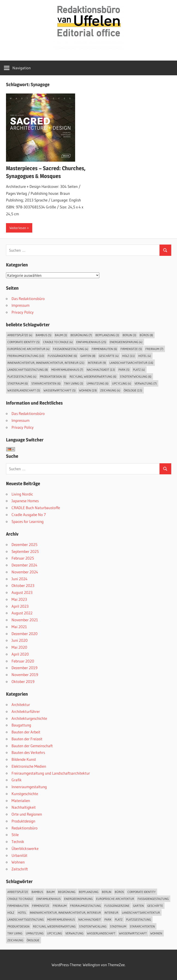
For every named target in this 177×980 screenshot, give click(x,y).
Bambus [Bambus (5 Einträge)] (44, 335)
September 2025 (25, 551)
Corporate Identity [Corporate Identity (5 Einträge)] (24, 342)
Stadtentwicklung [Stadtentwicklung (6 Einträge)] (136, 376)
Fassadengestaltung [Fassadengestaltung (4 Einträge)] (71, 349)
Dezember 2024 (24, 565)
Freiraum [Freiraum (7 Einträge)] (154, 349)
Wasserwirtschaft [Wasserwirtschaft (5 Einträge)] (60, 390)
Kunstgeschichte (25, 794)
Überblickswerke (25, 848)
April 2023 (20, 606)
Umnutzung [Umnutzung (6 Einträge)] (98, 383)
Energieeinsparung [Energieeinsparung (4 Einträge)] (126, 342)
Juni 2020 (20, 640)
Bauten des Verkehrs (28, 752)
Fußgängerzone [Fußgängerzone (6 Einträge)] (62, 356)
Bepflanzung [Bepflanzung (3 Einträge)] (107, 335)
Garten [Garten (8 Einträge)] (88, 356)
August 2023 (22, 592)
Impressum (21, 305)
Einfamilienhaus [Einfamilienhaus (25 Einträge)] (91, 342)
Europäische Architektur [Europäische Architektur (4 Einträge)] (28, 349)
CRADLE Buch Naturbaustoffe (36, 508)
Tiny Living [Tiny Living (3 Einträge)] (74, 383)
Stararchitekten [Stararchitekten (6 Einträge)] (46, 383)
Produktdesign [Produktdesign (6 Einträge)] (53, 376)
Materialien (21, 801)
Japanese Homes (25, 501)
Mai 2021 (19, 627)
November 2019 (25, 675)
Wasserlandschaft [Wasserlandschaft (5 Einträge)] (24, 390)
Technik (18, 841)
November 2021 (25, 620)
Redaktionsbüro (25, 828)
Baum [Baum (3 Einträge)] (61, 335)
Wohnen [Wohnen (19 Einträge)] (88, 390)
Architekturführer (26, 711)
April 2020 (20, 654)
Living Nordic (22, 494)
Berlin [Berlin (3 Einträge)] (129, 335)
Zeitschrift (20, 869)
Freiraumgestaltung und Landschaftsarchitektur (51, 773)
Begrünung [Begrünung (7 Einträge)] (81, 335)
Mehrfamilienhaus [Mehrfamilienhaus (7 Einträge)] (67, 370)
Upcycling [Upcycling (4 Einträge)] (122, 383)
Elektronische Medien (29, 766)
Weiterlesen (18, 228)
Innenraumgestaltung (29, 787)
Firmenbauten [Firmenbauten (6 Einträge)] (104, 349)
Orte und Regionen (27, 814)
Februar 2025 (23, 558)
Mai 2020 (19, 647)
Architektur (21, 704)
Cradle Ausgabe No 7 (29, 515)
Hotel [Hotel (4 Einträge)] (145, 356)
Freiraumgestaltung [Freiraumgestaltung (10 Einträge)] (26, 356)
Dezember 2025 (24, 544)
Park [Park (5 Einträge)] (124, 370)
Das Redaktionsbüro (28, 299)
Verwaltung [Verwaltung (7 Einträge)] (146, 383)
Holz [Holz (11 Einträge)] (128, 356)
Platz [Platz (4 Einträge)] (139, 370)
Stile (15, 835)
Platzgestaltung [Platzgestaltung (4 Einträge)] (22, 376)
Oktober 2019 (23, 681)
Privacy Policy (23, 312)
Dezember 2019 (24, 668)
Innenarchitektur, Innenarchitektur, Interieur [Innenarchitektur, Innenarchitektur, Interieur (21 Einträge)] (46, 363)
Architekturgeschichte (29, 718)
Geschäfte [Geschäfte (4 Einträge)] (109, 356)
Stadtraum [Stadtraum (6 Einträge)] (18, 383)
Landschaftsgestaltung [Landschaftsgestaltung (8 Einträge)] (28, 370)
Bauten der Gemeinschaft (32, 746)
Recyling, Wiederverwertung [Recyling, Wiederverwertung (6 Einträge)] (93, 376)
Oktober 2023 (23, 585)
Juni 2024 (19, 579)
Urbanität (19, 855)
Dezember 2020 (25, 634)
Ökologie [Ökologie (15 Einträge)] (133, 390)
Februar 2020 (23, 661)
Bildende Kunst (24, 759)
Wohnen (18, 862)
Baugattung (21, 725)
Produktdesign (23, 821)
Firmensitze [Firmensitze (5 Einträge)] (131, 349)
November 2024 (25, 572)
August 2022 (22, 613)
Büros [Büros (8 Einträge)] (146, 335)
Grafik (17, 780)
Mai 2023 (19, 599)
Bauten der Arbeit (26, 732)
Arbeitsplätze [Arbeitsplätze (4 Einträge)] (20, 335)
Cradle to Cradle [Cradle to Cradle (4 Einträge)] (58, 342)
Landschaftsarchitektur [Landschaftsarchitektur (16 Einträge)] (131, 363)
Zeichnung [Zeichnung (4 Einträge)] (110, 390)
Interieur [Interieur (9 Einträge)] (97, 363)
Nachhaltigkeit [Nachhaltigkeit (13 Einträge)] (101, 370)
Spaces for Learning (28, 521)
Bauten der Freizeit (27, 739)
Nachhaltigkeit (24, 807)
